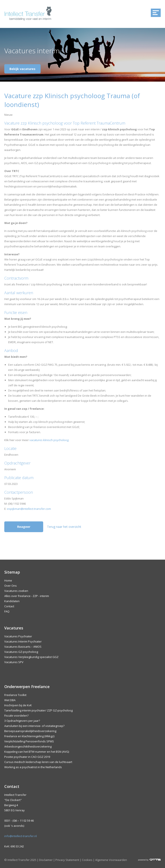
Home (8, 580)
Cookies (87, 860)
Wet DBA (10, 700)
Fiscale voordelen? (16, 716)
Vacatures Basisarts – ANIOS (23, 647)
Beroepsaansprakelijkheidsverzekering (30, 731)
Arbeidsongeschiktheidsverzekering (28, 746)
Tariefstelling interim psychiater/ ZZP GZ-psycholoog (38, 710)
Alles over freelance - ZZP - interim (27, 596)
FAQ (7, 611)
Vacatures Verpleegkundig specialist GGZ (31, 657)
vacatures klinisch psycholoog (49, 440)
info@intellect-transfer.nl (21, 836)
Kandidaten (12, 601)
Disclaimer (46, 860)
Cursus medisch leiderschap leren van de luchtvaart (38, 762)
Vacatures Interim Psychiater (23, 641)
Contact (9, 606)
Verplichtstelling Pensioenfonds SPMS (29, 741)
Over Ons (11, 586)
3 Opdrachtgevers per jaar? (22, 721)
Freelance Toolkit (15, 695)
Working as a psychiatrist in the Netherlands (33, 767)
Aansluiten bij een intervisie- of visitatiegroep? (34, 726)
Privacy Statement (67, 860)
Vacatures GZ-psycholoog (21, 652)
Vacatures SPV (14, 662)
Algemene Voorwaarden (111, 860)
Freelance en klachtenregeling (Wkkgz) (29, 736)
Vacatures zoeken (16, 591)
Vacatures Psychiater (18, 636)
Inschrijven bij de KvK (18, 705)
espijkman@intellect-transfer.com (29, 509)
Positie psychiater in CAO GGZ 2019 (27, 757)
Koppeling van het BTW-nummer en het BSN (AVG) (37, 752)
